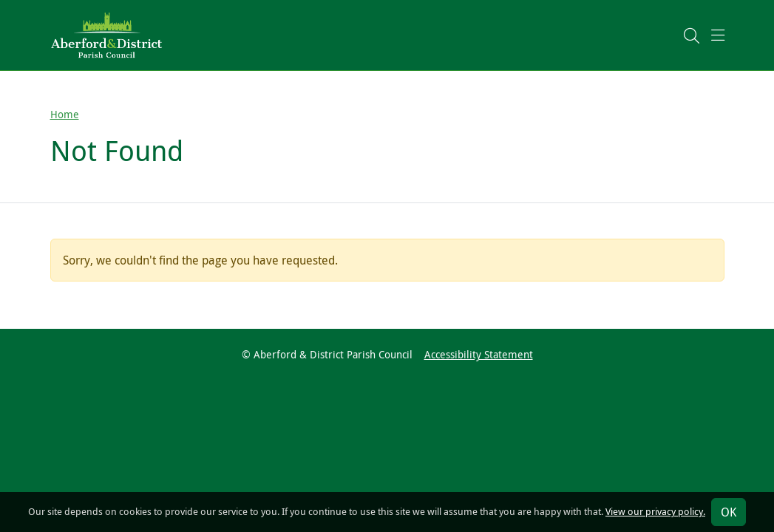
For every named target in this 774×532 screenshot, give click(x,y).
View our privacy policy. (655, 512)
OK (729, 512)
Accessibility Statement (479, 354)
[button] (692, 35)
